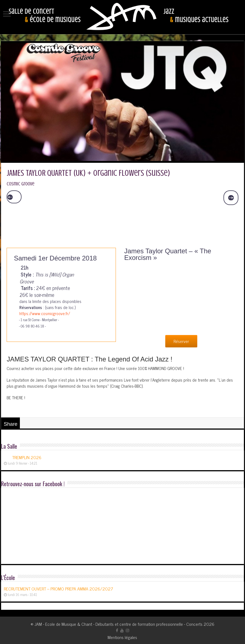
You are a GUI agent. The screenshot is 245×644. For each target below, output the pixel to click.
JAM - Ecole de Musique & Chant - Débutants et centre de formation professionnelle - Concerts (118, 624)
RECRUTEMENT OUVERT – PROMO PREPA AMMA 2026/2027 (58, 589)
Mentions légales (122, 637)
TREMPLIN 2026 (27, 457)
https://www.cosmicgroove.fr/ (42, 313)
